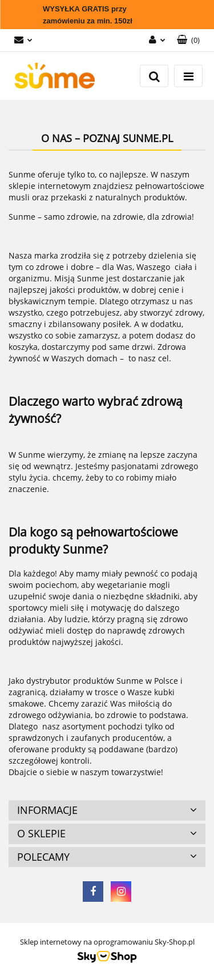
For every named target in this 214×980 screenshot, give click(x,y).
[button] (188, 40)
